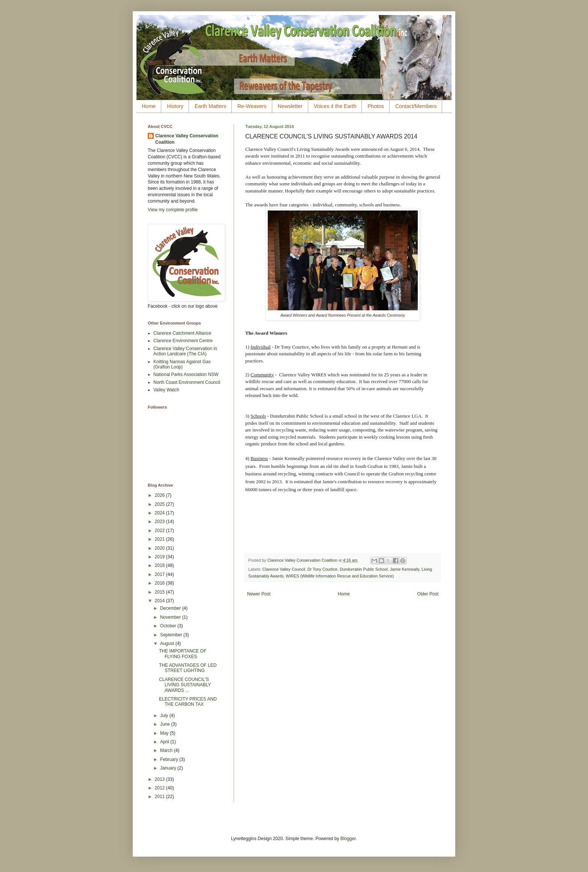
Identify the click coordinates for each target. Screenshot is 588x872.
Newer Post (259, 594)
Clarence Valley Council (284, 569)
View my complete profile (173, 210)
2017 (160, 574)
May (165, 733)
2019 (160, 557)
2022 (160, 531)
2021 (160, 539)
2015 (160, 592)
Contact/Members (416, 106)
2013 (160, 779)
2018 (160, 565)
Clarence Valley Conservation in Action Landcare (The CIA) (185, 351)
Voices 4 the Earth (335, 106)
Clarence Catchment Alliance (182, 333)
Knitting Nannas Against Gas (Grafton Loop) (182, 364)
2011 (160, 797)
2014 (160, 601)
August (168, 643)
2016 (160, 583)
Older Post (428, 594)
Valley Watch (166, 390)
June (166, 724)
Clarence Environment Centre (183, 341)
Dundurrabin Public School (364, 569)
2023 (160, 522)
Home (149, 106)
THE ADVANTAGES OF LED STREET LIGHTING (188, 668)
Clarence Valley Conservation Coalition (187, 139)
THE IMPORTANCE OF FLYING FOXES (183, 654)
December (171, 608)
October (169, 626)
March (167, 750)
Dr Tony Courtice (322, 569)
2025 (160, 504)
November (171, 617)
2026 (160, 495)
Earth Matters (210, 106)
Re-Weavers (252, 106)
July (165, 716)
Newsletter (290, 106)
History (175, 106)
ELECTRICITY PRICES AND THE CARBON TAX (188, 702)
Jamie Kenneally (405, 569)
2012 (160, 788)
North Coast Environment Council (187, 382)
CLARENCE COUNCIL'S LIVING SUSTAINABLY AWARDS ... (185, 685)
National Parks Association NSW (186, 374)
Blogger (348, 839)
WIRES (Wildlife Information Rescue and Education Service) (340, 576)
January (169, 768)
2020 (160, 548)
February (170, 759)
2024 (160, 513)
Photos (376, 106)
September (172, 635)
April (165, 742)
